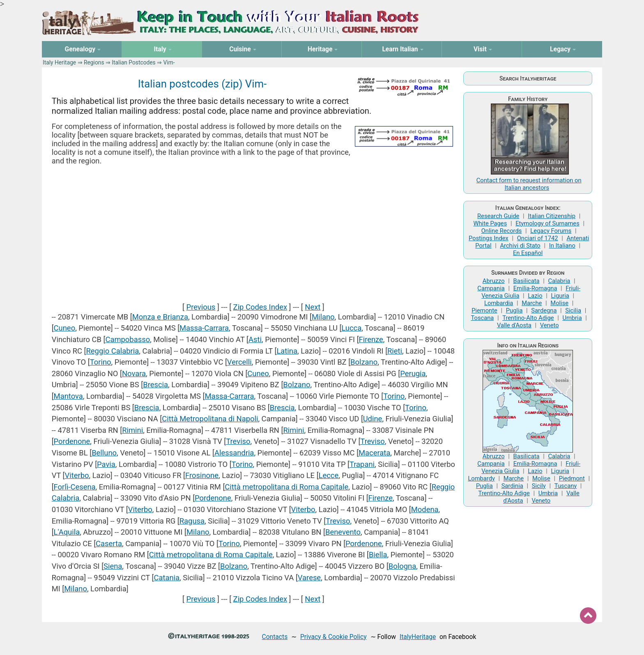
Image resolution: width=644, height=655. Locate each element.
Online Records (502, 231)
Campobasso (128, 339)
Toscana (482, 318)
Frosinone (202, 475)
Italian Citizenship (552, 216)
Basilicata (527, 281)
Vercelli (239, 362)
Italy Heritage (59, 62)
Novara (134, 373)
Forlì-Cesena (75, 487)
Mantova (68, 396)
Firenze (371, 339)
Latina (287, 351)
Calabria (559, 281)
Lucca (351, 328)
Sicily (539, 486)
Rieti (395, 351)
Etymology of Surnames (547, 223)
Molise (559, 303)
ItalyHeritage (418, 637)
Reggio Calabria (112, 351)
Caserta (109, 544)
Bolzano (364, 362)
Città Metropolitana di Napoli (210, 419)
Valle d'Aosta (514, 325)
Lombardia (499, 303)
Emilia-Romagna (535, 288)
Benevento (343, 532)
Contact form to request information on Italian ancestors (529, 184)
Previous (201, 307)
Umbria (572, 318)
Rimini (132, 430)
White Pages (490, 223)
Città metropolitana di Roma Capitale (286, 487)
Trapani (362, 464)
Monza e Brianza (160, 317)
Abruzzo (494, 281)
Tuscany (566, 486)
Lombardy (481, 478)
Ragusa (192, 521)
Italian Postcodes (133, 62)
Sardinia (512, 486)
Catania (167, 578)
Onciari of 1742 (538, 238)
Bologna (402, 566)
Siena (113, 566)
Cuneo (65, 328)
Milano (323, 317)
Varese (309, 578)
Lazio (535, 296)
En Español (528, 253)
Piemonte (484, 310)
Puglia (514, 310)
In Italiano (562, 246)
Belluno (104, 453)
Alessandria (234, 453)
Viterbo (77, 475)
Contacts (275, 637)
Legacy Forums (551, 231)
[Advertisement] (253, 234)
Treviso (238, 441)
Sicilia (573, 310)
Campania (491, 288)
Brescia (155, 385)
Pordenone (72, 441)
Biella (378, 555)
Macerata (374, 453)
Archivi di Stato (520, 246)
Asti (255, 339)
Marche (532, 303)
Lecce (329, 475)
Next (313, 307)
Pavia (106, 464)
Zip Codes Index (260, 307)
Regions (94, 62)
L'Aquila (67, 532)
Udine (373, 419)
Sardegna (544, 310)
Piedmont (572, 478)
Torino (101, 362)
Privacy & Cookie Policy (333, 637)
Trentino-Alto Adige (528, 318)
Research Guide (498, 216)
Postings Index (489, 238)
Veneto (550, 325)
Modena (425, 509)
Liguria (560, 296)
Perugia (413, 373)
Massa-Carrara (204, 328)
